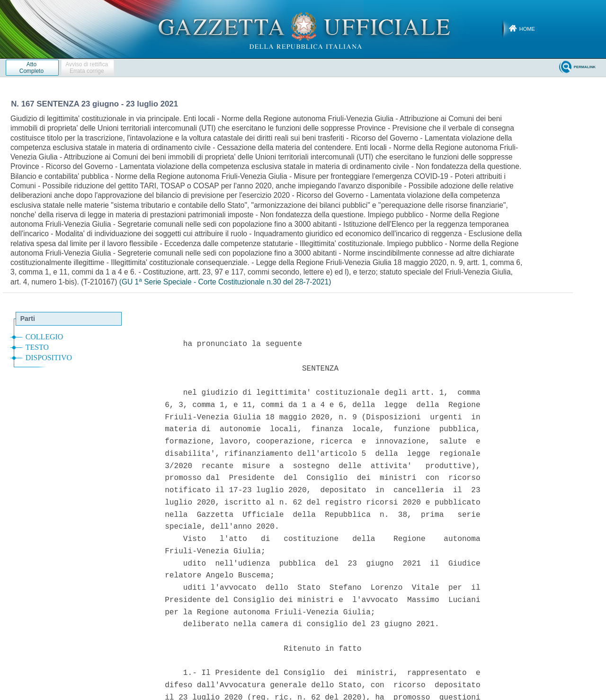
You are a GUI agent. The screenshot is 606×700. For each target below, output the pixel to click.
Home (527, 29)
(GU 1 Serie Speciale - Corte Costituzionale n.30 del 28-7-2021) (225, 282)
